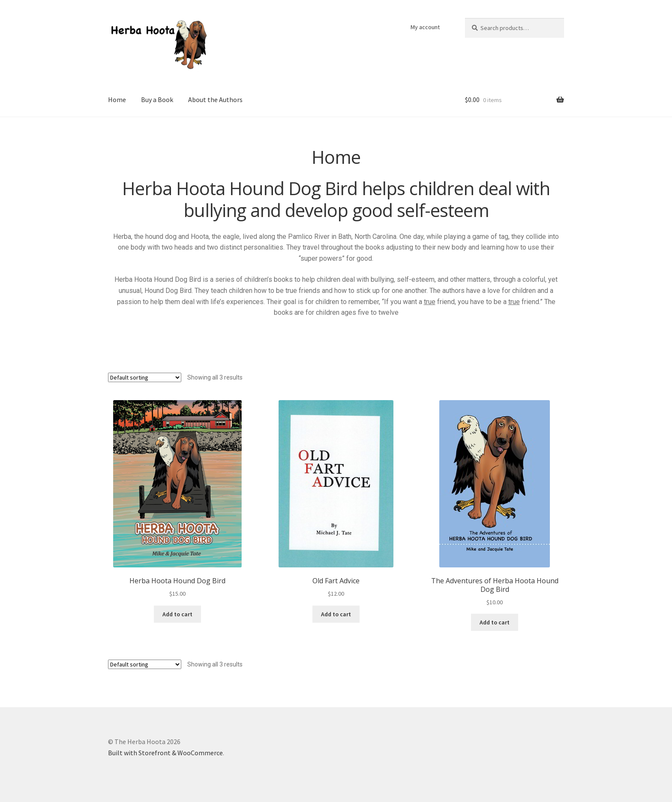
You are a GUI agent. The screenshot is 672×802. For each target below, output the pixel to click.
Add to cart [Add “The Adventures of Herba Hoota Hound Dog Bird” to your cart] (495, 622)
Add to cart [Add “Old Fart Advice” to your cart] (336, 614)
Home (117, 99)
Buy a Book (157, 99)
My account (425, 27)
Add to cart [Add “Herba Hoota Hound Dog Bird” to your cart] (177, 614)
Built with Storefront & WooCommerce (165, 753)
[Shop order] (145, 377)
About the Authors (215, 99)
